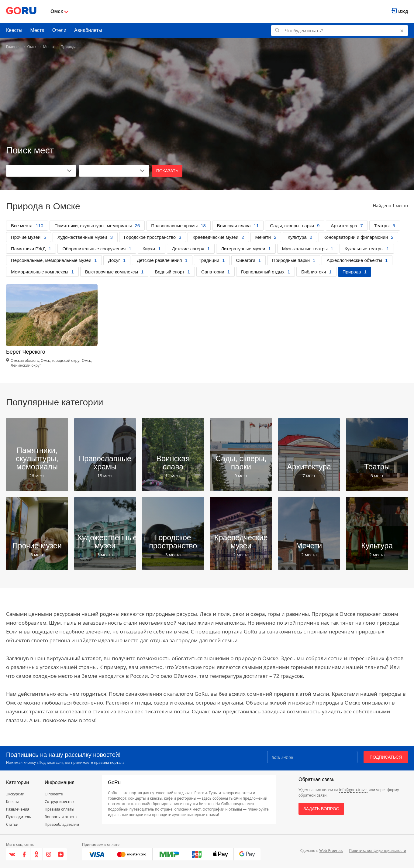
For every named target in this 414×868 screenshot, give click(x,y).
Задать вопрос (321, 809)
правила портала (109, 762)
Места (37, 30)
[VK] (12, 854)
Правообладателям (62, 824)
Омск (32, 47)
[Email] (312, 757)
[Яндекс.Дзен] (61, 854)
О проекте (54, 794)
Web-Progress (331, 851)
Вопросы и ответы (61, 817)
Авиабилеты (88, 30)
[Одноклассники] (36, 854)
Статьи (12, 824)
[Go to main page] (21, 11)
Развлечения (18, 809)
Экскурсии (15, 794)
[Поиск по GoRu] (340, 31)
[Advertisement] (207, 98)
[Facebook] (24, 854)
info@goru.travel (353, 790)
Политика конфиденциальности (378, 851)
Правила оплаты (59, 809)
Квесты (14, 30)
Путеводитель (19, 817)
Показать (167, 171)
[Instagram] (49, 854)
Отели (59, 30)
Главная (13, 47)
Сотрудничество (59, 802)
